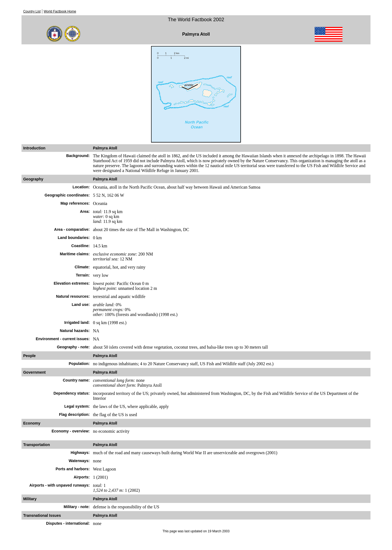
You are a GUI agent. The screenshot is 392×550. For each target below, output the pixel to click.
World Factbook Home (60, 11)
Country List (32, 11)
